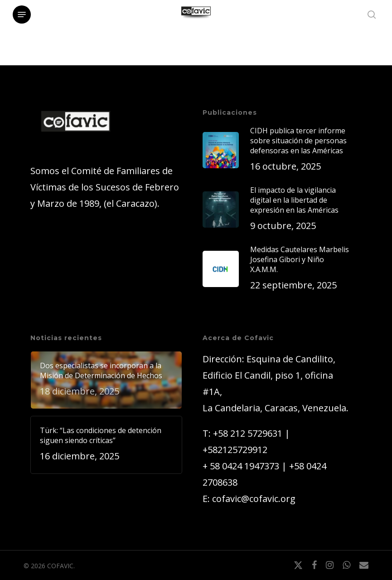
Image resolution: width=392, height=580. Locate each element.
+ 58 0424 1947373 (241, 466)
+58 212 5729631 (248, 433)
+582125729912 (235, 450)
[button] (22, 15)
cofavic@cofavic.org (254, 499)
